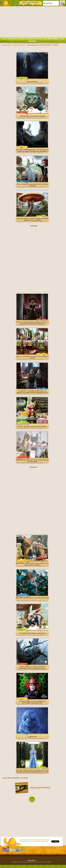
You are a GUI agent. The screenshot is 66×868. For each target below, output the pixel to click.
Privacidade (31, 861)
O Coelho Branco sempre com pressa (32, 633)
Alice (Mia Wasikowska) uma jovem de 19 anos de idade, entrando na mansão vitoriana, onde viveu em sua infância (32, 772)
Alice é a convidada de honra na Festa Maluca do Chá (32, 357)
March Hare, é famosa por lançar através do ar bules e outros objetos (32, 564)
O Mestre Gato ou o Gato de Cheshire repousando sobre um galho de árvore (32, 668)
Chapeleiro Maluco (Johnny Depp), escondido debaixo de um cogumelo (32, 219)
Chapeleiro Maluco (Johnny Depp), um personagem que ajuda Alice (32, 702)
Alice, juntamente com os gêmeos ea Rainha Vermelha (32, 185)
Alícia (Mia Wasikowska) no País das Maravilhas (32, 598)
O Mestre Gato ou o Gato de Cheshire (32, 116)
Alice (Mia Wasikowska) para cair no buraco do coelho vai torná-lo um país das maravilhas (32, 150)
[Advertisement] (32, 21)
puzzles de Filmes (42, 788)
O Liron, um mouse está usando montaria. (32, 426)
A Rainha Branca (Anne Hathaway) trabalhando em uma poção (32, 461)
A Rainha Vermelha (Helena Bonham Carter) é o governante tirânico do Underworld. (32, 323)
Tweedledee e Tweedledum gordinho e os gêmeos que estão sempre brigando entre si (32, 392)
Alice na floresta (32, 82)
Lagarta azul (32, 737)
